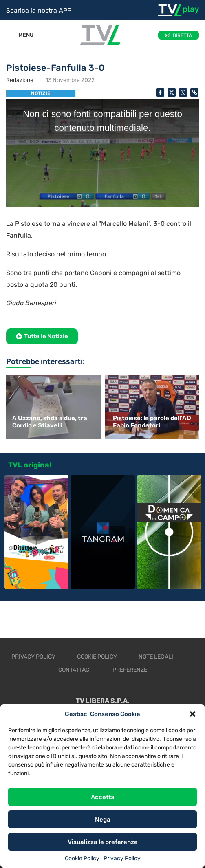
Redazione (20, 80)
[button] (193, 714)
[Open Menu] (10, 35)
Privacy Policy (122, 858)
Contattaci (75, 670)
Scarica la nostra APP (39, 10)
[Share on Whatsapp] (183, 93)
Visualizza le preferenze (103, 842)
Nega (103, 820)
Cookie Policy (82, 858)
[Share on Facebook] (160, 93)
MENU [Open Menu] (22, 35)
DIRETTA (182, 35)
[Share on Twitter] (172, 93)
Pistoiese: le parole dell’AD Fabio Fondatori (152, 422)
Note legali (156, 657)
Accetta (103, 797)
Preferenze (130, 670)
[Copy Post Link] (194, 93)
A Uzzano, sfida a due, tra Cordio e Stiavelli (50, 422)
